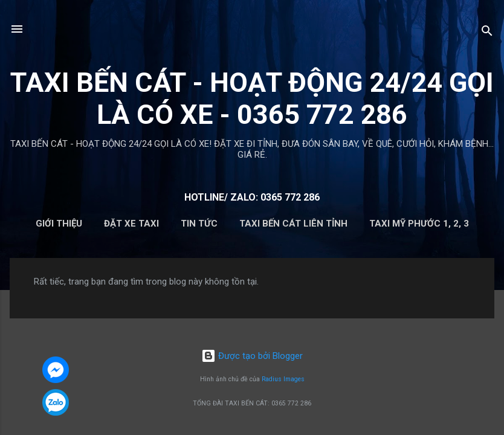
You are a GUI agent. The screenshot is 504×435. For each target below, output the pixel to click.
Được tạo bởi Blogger (252, 356)
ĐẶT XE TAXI (131, 224)
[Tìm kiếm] (487, 33)
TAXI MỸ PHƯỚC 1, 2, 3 (419, 224)
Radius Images (283, 379)
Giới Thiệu (59, 224)
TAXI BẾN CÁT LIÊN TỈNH (293, 224)
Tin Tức (199, 224)
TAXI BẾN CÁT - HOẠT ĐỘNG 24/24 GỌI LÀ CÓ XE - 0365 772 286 (252, 98)
